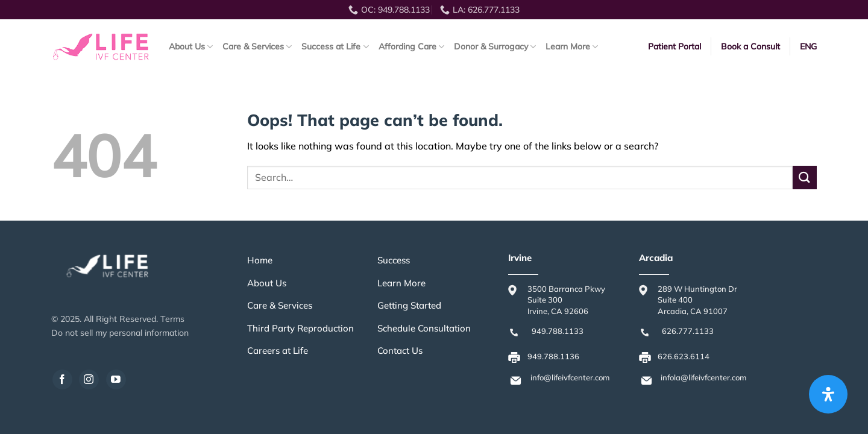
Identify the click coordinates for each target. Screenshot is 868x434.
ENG (808, 46)
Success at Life (335, 47)
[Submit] (805, 178)
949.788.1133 (558, 331)
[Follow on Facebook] (62, 379)
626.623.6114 (684, 356)
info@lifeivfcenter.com (570, 377)
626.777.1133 (688, 331)
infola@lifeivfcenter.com (703, 377)
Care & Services (257, 47)
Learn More (572, 47)
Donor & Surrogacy (495, 47)
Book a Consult (750, 46)
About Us (191, 47)
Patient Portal (675, 46)
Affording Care (411, 47)
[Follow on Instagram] (89, 379)
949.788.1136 (553, 356)
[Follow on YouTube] (116, 379)
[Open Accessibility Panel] (828, 394)
